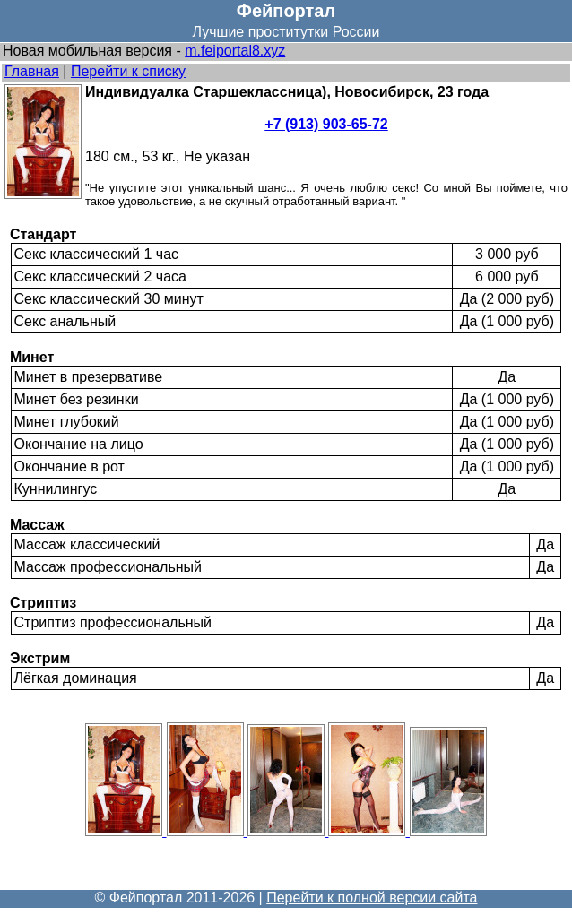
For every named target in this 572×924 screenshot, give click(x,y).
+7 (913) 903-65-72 (326, 124)
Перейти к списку (128, 71)
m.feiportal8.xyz (235, 51)
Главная (32, 71)
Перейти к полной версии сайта (372, 898)
